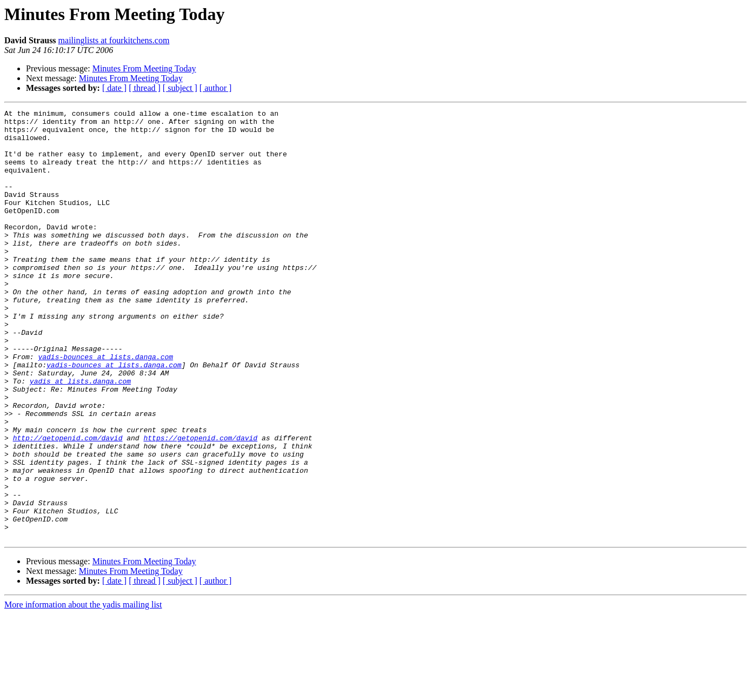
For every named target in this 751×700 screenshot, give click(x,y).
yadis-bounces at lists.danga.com (105, 407)
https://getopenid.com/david (200, 504)
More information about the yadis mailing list (83, 691)
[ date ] (114, 88)
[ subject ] (180, 88)
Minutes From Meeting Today (144, 68)
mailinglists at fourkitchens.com (114, 40)
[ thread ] (145, 88)
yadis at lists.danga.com (80, 436)
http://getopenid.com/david (68, 504)
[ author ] (216, 88)
